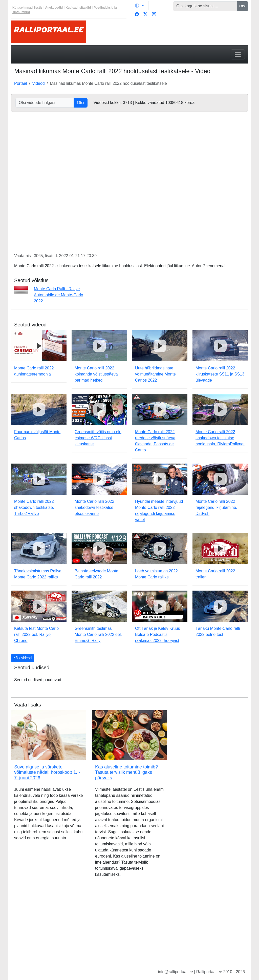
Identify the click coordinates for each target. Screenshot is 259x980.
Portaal (21, 83)
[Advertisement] (129, 927)
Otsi (242, 6)
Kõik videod (23, 658)
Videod (38, 83)
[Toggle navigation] (238, 54)
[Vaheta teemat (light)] (139, 6)
